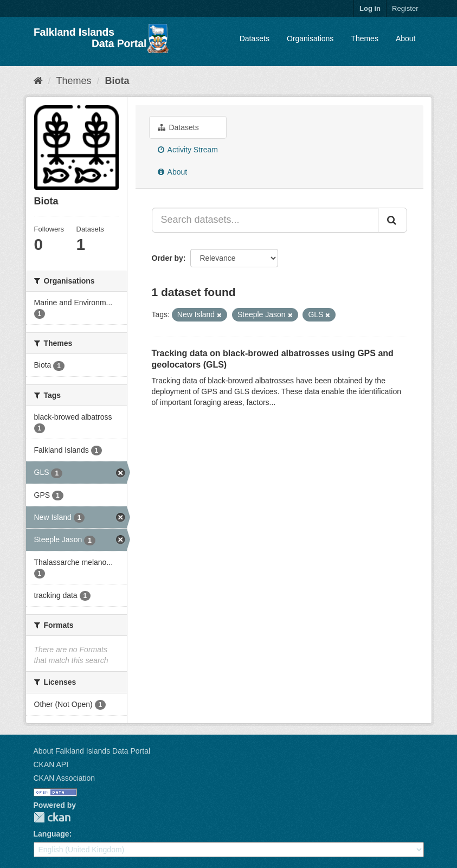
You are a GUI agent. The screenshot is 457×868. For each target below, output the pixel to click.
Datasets (255, 38)
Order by (168, 258)
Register (405, 8)
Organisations (310, 38)
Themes (365, 38)
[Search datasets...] (265, 220)
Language (52, 834)
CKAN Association (65, 778)
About (406, 38)
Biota (117, 81)
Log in (370, 8)
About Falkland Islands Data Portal (92, 751)
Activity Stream (188, 150)
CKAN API (51, 764)
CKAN (52, 817)
